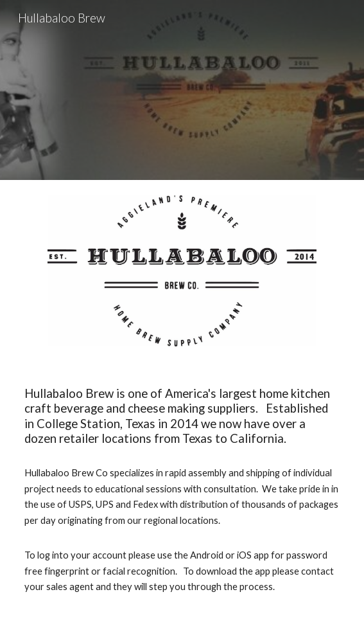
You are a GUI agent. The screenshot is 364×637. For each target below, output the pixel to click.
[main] (182, 490)
